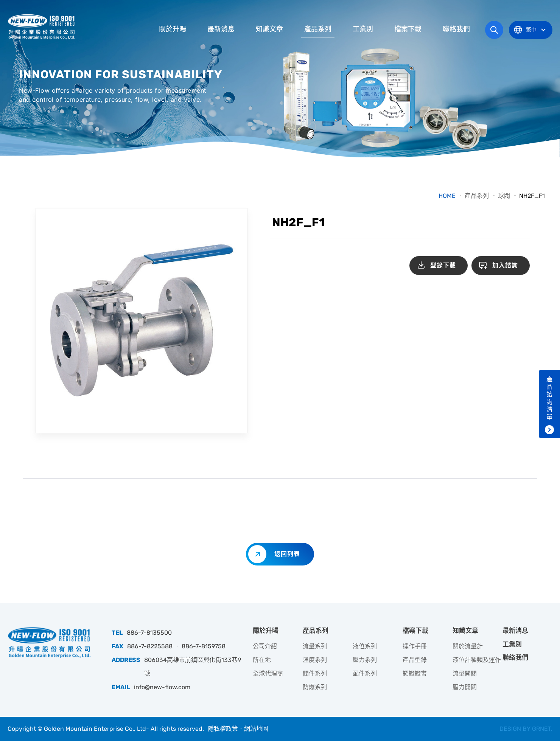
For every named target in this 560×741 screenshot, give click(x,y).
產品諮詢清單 (549, 398)
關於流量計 (468, 646)
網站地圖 (256, 729)
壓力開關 (465, 687)
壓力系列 (365, 660)
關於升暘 (173, 29)
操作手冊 (415, 646)
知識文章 (269, 29)
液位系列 (365, 646)
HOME (447, 196)
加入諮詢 (505, 265)
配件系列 (365, 673)
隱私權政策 (223, 729)
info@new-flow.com (162, 687)
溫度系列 (315, 660)
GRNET (541, 729)
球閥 (504, 196)
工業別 (363, 29)
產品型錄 (415, 660)
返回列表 (287, 554)
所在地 (262, 660)
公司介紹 (265, 646)
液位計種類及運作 (477, 660)
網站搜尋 (494, 30)
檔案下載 (408, 29)
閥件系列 (315, 673)
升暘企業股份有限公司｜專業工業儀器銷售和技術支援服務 (42, 26)
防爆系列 (315, 687)
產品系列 (318, 29)
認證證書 (415, 673)
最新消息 (221, 29)
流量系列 (315, 646)
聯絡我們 (456, 29)
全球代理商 (268, 673)
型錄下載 (443, 265)
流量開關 (465, 673)
